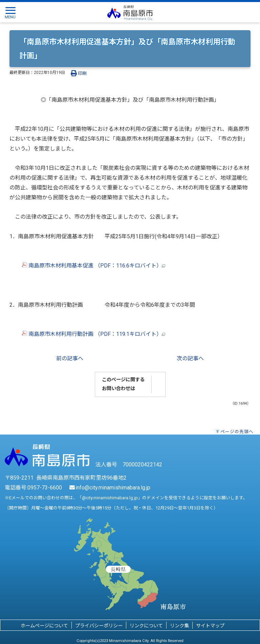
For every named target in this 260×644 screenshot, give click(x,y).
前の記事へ (70, 358)
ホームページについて (44, 626)
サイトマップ (210, 626)
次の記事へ (190, 358)
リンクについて (146, 626)
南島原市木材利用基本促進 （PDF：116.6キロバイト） (87, 266)
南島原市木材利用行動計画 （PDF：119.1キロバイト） (87, 334)
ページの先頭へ (237, 432)
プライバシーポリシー (99, 626)
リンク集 (179, 626)
